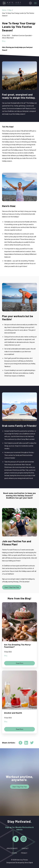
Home (4, 10)
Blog (10, 10)
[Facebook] (16, 839)
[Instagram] (24, 839)
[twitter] (32, 743)
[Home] (12, 3)
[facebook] (20, 743)
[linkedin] (26, 743)
